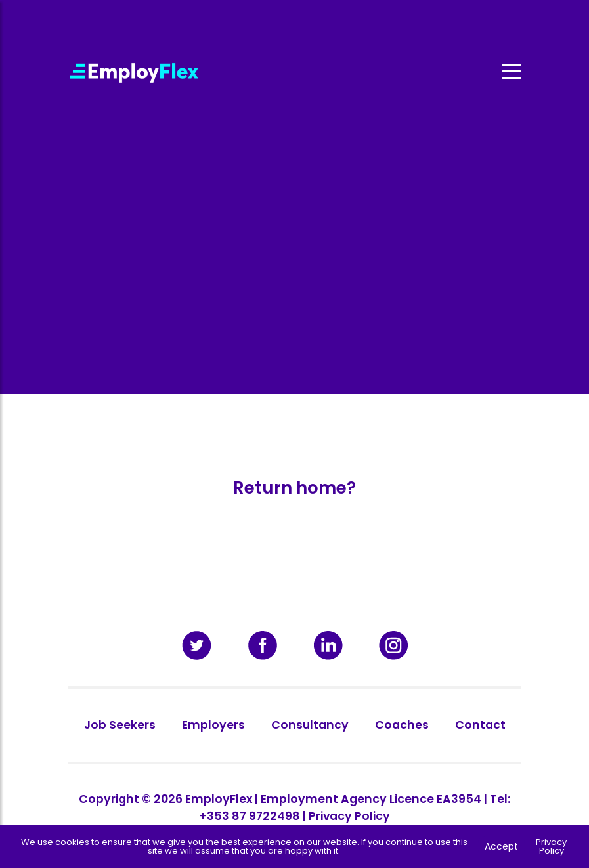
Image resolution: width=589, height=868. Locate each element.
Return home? (294, 488)
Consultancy (310, 725)
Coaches (402, 725)
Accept (501, 846)
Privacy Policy (349, 816)
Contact (480, 725)
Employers (213, 725)
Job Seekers (120, 725)
